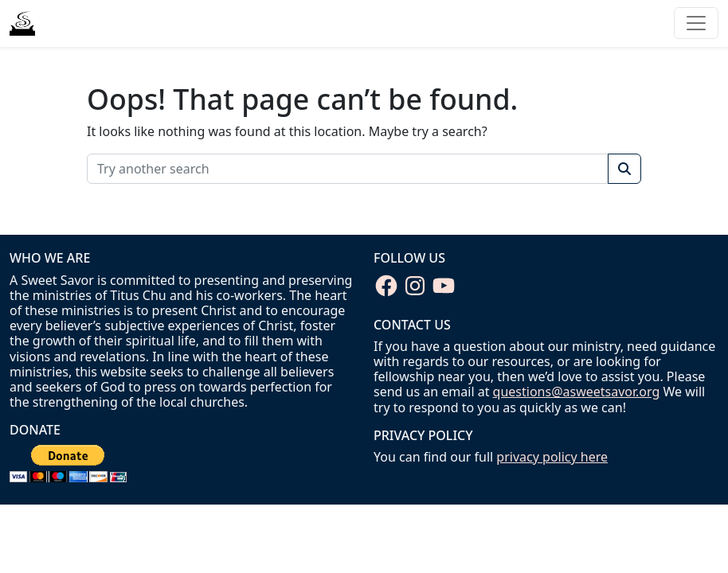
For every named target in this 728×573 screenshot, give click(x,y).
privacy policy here (552, 457)
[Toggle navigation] (696, 23)
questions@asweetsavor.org (577, 392)
